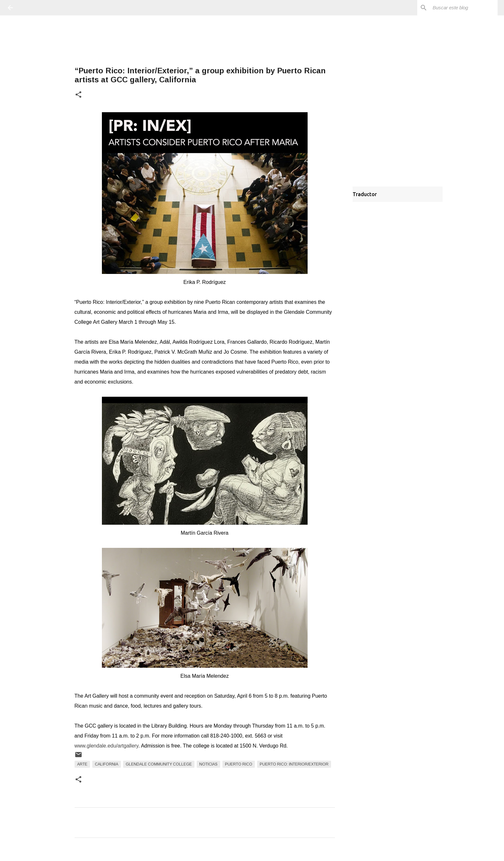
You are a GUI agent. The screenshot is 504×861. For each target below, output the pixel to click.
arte (82, 764)
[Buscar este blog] (464, 8)
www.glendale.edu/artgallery (107, 746)
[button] (78, 95)
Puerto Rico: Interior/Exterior (294, 764)
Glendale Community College (159, 764)
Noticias (208, 764)
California (107, 764)
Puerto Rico (239, 764)
